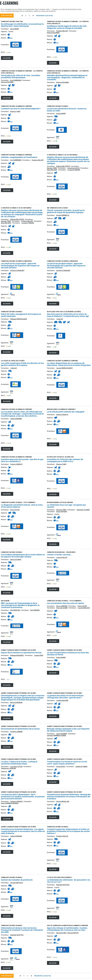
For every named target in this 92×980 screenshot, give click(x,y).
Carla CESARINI (62, 734)
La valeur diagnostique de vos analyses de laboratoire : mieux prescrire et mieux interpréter (69, 364)
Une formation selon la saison (57, 208)
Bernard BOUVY (73, 933)
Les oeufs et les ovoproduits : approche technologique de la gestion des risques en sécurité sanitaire (20, 266)
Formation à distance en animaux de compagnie (16, 106)
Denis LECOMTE (16, 560)
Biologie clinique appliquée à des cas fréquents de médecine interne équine (68, 730)
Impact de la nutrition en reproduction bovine (21, 653)
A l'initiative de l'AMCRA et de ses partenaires (62, 155)
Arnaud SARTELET (17, 883)
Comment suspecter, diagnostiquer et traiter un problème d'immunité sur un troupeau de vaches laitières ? (68, 831)
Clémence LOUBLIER (8, 768)
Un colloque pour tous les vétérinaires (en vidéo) (64, 312)
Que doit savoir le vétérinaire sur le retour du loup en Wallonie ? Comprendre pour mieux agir (68, 315)
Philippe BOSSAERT (17, 655)
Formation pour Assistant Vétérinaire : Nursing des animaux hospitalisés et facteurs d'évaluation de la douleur (69, 797)
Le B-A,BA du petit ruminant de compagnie (66, 412)
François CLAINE (62, 608)
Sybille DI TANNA (81, 767)
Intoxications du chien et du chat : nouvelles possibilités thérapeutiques (21, 76)
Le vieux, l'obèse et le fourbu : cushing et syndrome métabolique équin (19, 763)
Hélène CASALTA (62, 415)
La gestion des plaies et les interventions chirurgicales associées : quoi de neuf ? (65, 697)
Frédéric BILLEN (62, 31)
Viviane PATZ (61, 767)
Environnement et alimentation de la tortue (20, 729)
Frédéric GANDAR (16, 732)
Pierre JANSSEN (62, 606)
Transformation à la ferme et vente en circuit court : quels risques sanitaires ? (67, 763)
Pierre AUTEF (15, 510)
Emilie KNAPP (61, 114)
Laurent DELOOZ (84, 608)
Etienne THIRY (15, 112)
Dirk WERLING (15, 610)
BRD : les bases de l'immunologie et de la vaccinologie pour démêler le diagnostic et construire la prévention (20, 605)
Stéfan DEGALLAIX (63, 802)
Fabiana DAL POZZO (63, 166)
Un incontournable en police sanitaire (60, 502)
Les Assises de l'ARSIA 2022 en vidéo (13, 361)
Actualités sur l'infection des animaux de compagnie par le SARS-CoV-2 (65, 460)
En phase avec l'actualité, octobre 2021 (60, 457)
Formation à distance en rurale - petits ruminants (18, 502)
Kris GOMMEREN (16, 80)
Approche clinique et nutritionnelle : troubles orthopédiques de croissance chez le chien (67, 929)
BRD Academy (5, 601)
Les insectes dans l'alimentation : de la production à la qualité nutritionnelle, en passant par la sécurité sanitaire (23, 797)
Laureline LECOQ (73, 168)
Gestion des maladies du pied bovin (17, 880)
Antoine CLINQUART (17, 271)
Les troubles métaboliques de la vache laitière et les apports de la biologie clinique (23, 556)
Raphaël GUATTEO (63, 885)
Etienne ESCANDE (53, 33)
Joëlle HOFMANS (16, 419)
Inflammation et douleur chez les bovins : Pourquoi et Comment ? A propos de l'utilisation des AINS (22, 930)
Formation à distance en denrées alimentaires (16, 261)
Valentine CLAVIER (83, 510)
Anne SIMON (15, 29)
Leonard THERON (74, 170)
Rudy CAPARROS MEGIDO (10, 803)
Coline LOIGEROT (16, 464)
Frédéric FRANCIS (16, 802)
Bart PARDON (35, 610)
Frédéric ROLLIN (62, 836)
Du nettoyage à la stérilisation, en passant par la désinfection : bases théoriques (22, 25)
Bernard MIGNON (16, 703)
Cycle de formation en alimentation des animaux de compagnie (68, 925)
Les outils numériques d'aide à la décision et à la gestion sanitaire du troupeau (22, 364)
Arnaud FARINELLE (63, 215)
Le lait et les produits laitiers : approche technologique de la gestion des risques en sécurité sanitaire (66, 266)
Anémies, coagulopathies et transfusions (19, 157)
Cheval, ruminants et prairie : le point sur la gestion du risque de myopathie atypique (66, 211)
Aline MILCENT (52, 170)
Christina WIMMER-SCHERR (56, 736)
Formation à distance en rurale (58, 106)
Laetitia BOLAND (62, 701)
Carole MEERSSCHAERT (65, 368)
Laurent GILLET (62, 558)
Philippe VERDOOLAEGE (19, 319)
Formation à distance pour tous (12, 21)
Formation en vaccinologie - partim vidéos (61, 552)
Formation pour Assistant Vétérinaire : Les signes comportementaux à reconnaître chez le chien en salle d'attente (23, 831)
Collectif (60, 319)
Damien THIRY (52, 168)
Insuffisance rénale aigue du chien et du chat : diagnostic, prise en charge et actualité (67, 27)
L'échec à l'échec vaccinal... (59, 555)
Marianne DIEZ (61, 933)
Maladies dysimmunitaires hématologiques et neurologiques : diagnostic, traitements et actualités (67, 77)
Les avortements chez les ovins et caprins (66, 603)
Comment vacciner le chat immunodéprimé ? (21, 109)
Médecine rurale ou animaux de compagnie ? (61, 409)
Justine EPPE (39, 655)
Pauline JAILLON (38, 160)
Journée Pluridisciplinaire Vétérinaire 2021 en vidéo (18, 650)
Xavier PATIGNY (62, 512)
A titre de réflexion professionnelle (59, 877)
